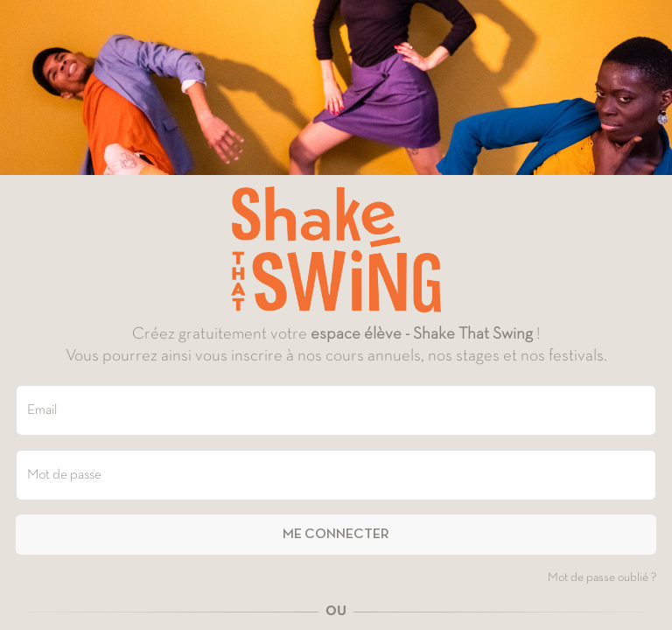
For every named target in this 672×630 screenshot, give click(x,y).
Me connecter (336, 535)
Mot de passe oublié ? (602, 578)
